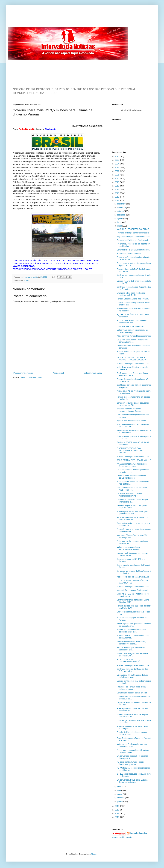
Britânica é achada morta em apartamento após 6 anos (129, 410)
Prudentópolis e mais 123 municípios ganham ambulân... (132, 513)
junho (120, 226)
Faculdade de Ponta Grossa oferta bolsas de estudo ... (131, 688)
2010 (117, 817)
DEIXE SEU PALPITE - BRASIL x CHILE (134, 460)
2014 (117, 201)
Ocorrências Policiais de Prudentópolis (133, 240)
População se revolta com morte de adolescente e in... (132, 322)
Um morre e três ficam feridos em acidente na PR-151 (131, 294)
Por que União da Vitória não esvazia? (133, 299)
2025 (117, 160)
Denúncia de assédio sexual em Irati (132, 693)
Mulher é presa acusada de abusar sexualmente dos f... (131, 477)
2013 (117, 806)
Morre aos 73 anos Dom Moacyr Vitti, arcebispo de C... (132, 536)
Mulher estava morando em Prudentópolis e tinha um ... (129, 548)
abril (119, 790)
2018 (117, 186)
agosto (120, 219)
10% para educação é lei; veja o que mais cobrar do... (132, 489)
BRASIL (27, 281)
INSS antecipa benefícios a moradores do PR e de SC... (133, 425)
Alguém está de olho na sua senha (131, 421)
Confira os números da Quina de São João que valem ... (132, 670)
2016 (117, 193)
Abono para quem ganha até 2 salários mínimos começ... (133, 751)
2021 (117, 175)
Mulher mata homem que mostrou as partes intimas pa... (132, 331)
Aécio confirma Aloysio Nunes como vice (134, 336)
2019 (117, 182)
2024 (117, 164)
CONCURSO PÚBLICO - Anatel (130, 326)
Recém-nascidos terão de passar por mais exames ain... (132, 519)
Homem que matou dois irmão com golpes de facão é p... (131, 631)
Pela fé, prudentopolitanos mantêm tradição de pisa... (131, 649)
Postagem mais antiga (92, 373)
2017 (117, 190)
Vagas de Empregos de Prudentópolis (133, 590)
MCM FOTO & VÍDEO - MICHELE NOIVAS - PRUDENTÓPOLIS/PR (132, 359)
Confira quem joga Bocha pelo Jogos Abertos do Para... (132, 374)
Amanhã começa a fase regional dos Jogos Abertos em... (132, 465)
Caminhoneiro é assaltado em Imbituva (133, 250)
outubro (121, 211)
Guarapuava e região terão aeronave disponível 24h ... (132, 655)
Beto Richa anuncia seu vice (129, 254)
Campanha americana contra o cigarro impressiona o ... (133, 501)
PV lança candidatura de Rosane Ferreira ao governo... (130, 763)
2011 (117, 813)
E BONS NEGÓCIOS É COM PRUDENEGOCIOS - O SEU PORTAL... (130, 451)
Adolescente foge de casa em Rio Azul (133, 577)
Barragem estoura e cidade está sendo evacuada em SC (133, 404)
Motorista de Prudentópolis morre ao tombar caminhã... (132, 745)
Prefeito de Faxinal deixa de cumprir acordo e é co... (132, 733)
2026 (117, 156)
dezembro (122, 204)
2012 (117, 810)
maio (119, 787)
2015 (117, 197)
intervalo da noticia (31, 277)
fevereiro (121, 798)
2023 (117, 167)
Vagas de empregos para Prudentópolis (133, 237)
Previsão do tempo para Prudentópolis (133, 233)
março (120, 794)
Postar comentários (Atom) (31, 378)
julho (119, 222)
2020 (117, 178)
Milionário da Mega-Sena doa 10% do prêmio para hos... (133, 676)
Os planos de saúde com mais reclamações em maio (129, 495)
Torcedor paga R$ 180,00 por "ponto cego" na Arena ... (132, 507)
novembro (122, 207)
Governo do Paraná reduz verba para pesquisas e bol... (132, 716)
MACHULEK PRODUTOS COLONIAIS (133, 229)
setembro (121, 215)
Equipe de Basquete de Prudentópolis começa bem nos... (133, 341)
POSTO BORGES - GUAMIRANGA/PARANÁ (128, 661)
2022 (117, 171)
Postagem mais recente (23, 373)
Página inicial (58, 373)
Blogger (94, 854)
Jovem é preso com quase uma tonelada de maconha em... (134, 625)
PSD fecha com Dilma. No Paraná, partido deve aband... (131, 643)
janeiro (120, 802)
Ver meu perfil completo (122, 837)
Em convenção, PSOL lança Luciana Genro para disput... (132, 781)
